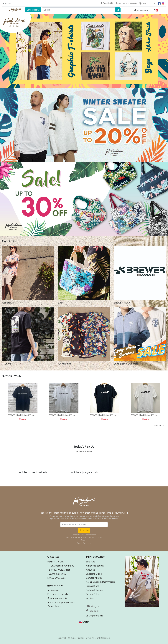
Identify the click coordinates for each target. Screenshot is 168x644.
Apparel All (8, 303)
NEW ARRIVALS (107, 3)
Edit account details (58, 594)
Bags (61, 303)
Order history (54, 606)
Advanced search (95, 566)
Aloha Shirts (65, 364)
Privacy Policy (93, 594)
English (86, 622)
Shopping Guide (94, 574)
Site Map (91, 562)
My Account (53, 590)
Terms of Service (95, 590)
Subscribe (84, 530)
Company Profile (94, 578)
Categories (33, 10)
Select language (147, 3)
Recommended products (126, 3)
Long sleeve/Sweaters (126, 364)
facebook (94, 611)
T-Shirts (6, 364)
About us (90, 570)
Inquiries (90, 598)
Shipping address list (58, 598)
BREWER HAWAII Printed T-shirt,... (23, 415)
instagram (95, 606)
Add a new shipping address (61, 602)
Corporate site (95, 616)
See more (159, 425)
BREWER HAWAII (123, 303)
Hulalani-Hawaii (84, 452)
